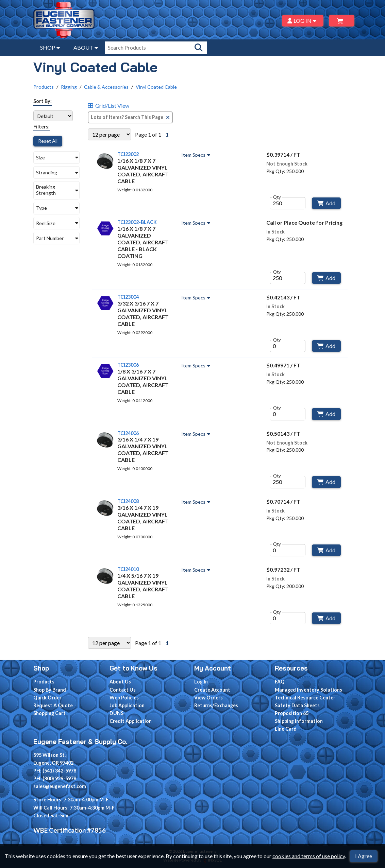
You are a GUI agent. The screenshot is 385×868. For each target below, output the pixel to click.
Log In (201, 682)
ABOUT (86, 47)
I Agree (364, 856)
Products (44, 87)
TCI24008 (128, 501)
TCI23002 (128, 154)
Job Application (127, 705)
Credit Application (131, 721)
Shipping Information (299, 721)
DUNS (116, 713)
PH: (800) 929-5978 (55, 778)
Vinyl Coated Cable (156, 87)
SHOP (50, 47)
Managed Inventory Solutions (308, 690)
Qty (277, 197)
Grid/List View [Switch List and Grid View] (108, 106)
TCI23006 (128, 365)
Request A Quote (53, 705)
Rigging (69, 87)
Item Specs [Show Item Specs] (197, 155)
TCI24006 (128, 433)
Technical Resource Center (305, 698)
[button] (56, 158)
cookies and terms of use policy (309, 856)
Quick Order (47, 698)
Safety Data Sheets (297, 705)
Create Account (212, 690)
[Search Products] (199, 48)
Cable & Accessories (106, 87)
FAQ (280, 682)
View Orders (208, 698)
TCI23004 (128, 297)
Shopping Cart (49, 713)
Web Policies (124, 698)
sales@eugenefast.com (60, 786)
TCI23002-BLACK (137, 222)
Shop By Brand (50, 690)
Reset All (48, 141)
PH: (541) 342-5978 (55, 771)
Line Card (286, 729)
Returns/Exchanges (216, 705)
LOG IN (303, 21)
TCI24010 (128, 569)
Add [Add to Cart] (326, 203)
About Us (120, 682)
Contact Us (123, 690)
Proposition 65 (292, 713)
